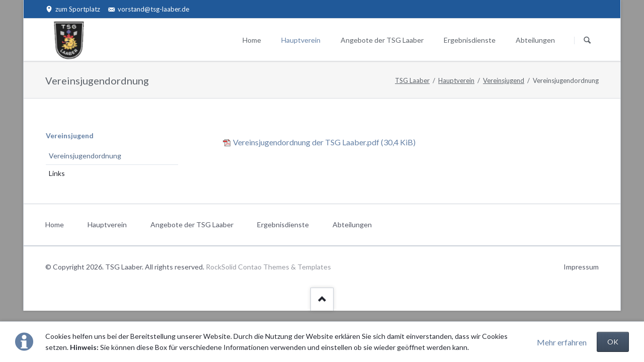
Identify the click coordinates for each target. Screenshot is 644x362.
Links (57, 173)
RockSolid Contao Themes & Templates (268, 267)
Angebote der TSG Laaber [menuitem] (192, 224)
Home (252, 40)
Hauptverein (301, 40)
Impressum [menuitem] (581, 267)
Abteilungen (535, 40)
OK (613, 342)
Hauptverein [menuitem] (107, 224)
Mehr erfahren (562, 342)
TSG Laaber (412, 80)
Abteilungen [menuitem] (352, 224)
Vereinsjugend (504, 80)
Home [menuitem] (55, 224)
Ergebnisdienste (470, 40)
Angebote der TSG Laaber (382, 40)
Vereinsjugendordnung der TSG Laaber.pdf (324, 142)
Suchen (587, 40)
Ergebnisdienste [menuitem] (283, 224)
